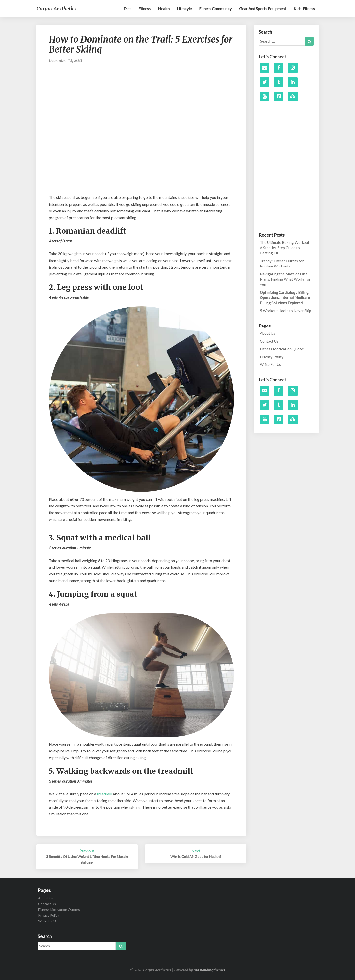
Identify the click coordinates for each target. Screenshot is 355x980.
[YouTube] (265, 97)
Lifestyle (184, 9)
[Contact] (265, 68)
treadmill (104, 794)
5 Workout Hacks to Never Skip (286, 311)
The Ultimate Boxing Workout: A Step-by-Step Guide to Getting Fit (285, 248)
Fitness (144, 9)
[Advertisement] (141, 84)
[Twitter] (265, 82)
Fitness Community (215, 9)
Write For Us (270, 364)
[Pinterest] (279, 97)
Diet (127, 9)
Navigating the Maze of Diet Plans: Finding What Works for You (285, 279)
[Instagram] (293, 68)
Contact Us (269, 341)
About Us (267, 333)
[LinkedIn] (293, 82)
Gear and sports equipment (263, 9)
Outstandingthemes (209, 970)
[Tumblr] (279, 82)
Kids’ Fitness (304, 9)
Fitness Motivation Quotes (282, 349)
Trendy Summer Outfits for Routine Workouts (282, 263)
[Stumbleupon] (293, 97)
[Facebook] (279, 68)
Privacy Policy (272, 357)
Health (164, 9)
